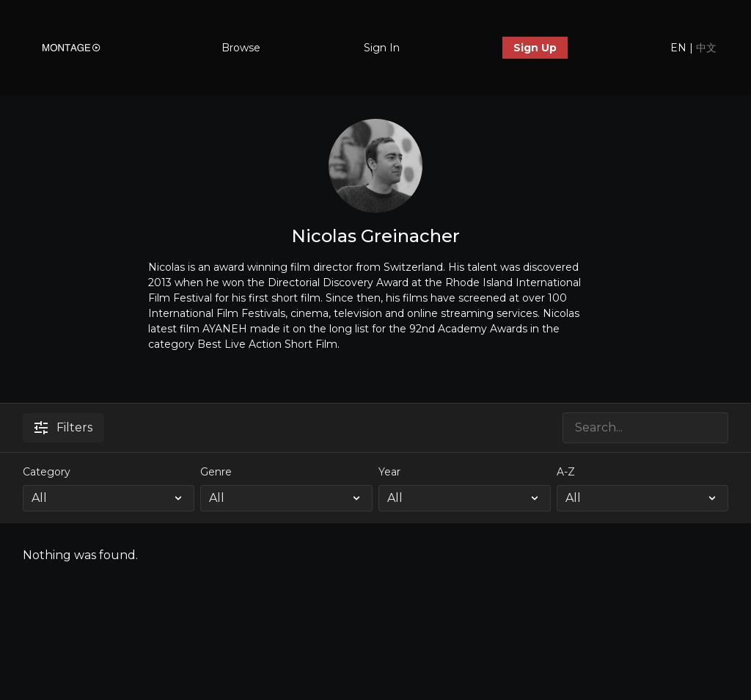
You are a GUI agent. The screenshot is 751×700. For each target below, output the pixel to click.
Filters (63, 427)
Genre (216, 472)
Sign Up (535, 48)
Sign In (382, 48)
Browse (241, 48)
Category (47, 472)
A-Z (566, 472)
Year (389, 472)
